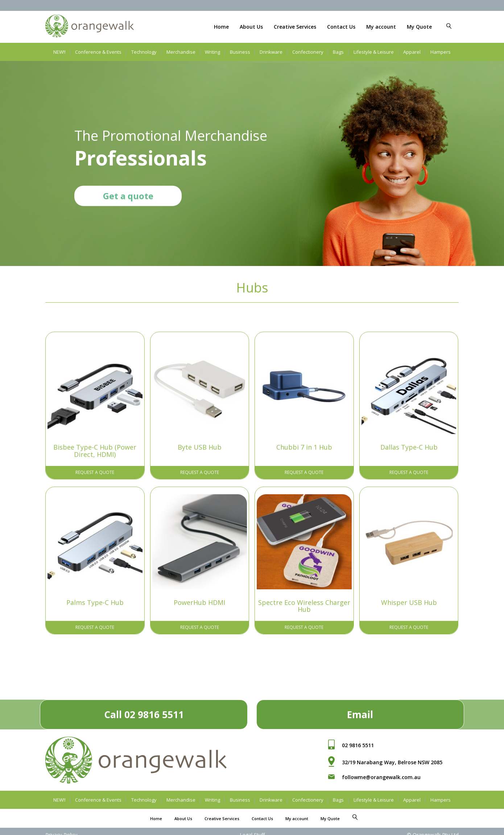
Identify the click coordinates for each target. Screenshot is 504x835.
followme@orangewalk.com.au (381, 777)
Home (221, 27)
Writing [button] (212, 52)
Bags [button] (338, 52)
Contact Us (341, 27)
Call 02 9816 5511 (144, 715)
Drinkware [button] (271, 52)
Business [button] (240, 52)
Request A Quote (95, 472)
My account (381, 27)
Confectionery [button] (308, 52)
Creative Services (295, 27)
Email (360, 715)
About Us (251, 27)
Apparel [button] (412, 52)
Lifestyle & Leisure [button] (374, 52)
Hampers (441, 52)
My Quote (419, 27)
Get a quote (128, 195)
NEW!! (59, 52)
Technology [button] (144, 52)
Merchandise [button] (181, 52)
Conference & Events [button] (98, 52)
